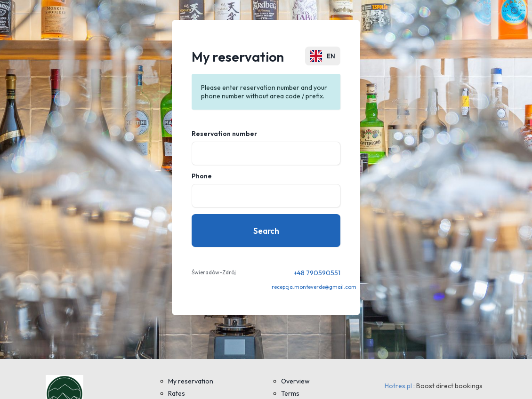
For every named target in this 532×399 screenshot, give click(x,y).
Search (266, 231)
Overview (295, 381)
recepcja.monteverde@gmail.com (314, 287)
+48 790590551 (317, 273)
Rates (177, 393)
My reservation (191, 381)
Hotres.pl (398, 386)
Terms (290, 393)
